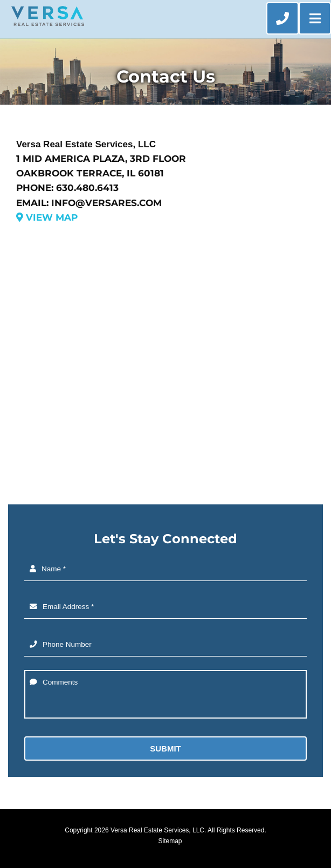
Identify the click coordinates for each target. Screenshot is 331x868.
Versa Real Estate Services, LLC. (158, 830)
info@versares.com (106, 203)
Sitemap (170, 841)
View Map (47, 217)
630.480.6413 (87, 188)
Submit (165, 749)
